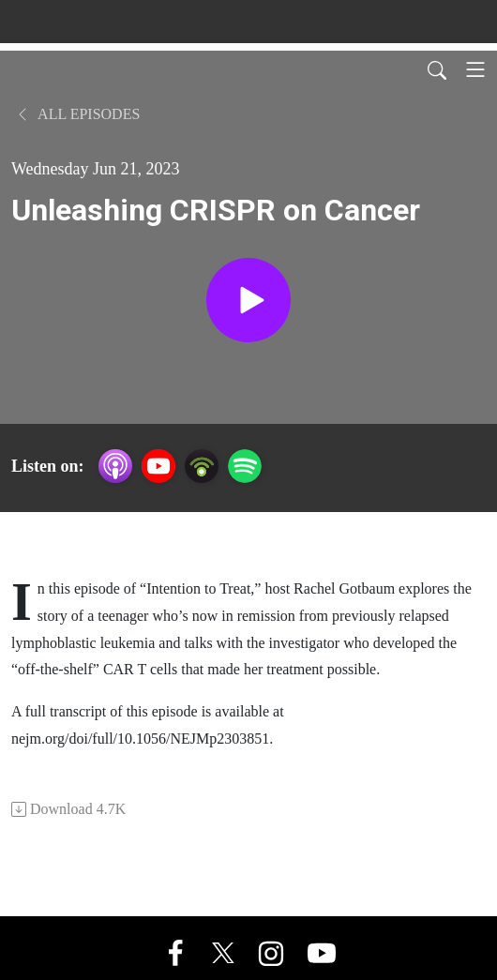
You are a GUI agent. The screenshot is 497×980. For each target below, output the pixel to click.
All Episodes (77, 114)
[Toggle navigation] (475, 69)
